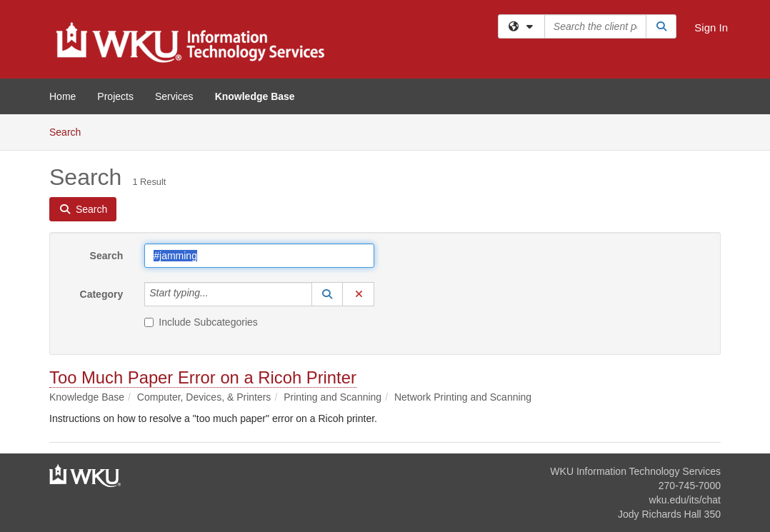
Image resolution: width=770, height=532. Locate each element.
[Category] (216, 294)
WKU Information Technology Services (635, 471)
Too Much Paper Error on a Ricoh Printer (203, 377)
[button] (327, 294)
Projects (115, 96)
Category (102, 294)
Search (70, 131)
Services (174, 96)
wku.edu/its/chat (685, 500)
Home (62, 96)
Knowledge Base (255, 96)
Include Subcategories (201, 322)
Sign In (711, 27)
